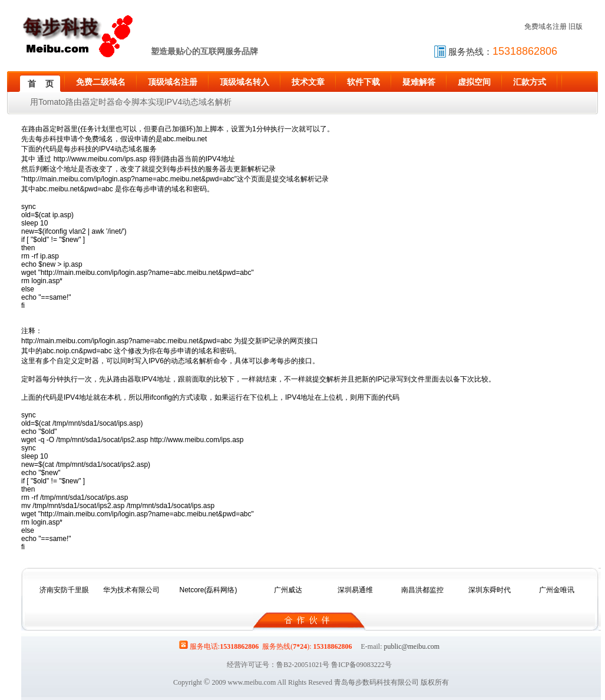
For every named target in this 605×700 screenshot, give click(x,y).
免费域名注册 (546, 26)
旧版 (576, 26)
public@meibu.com (411, 646)
